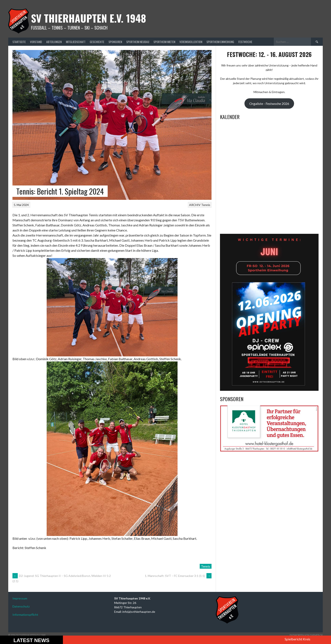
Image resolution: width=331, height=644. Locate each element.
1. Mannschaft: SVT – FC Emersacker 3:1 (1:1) (178, 576)
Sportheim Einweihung (220, 42)
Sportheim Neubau (138, 42)
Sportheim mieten (164, 42)
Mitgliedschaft (76, 42)
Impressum (20, 598)
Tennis (206, 205)
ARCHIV (195, 205)
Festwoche (245, 42)
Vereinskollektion (191, 42)
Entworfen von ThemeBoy (306, 635)
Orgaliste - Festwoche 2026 (269, 103)
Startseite (19, 42)
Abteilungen (54, 42)
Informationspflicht (25, 615)
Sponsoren (115, 42)
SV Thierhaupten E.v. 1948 (89, 18)
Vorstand (36, 42)
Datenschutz (21, 606)
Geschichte (97, 42)
